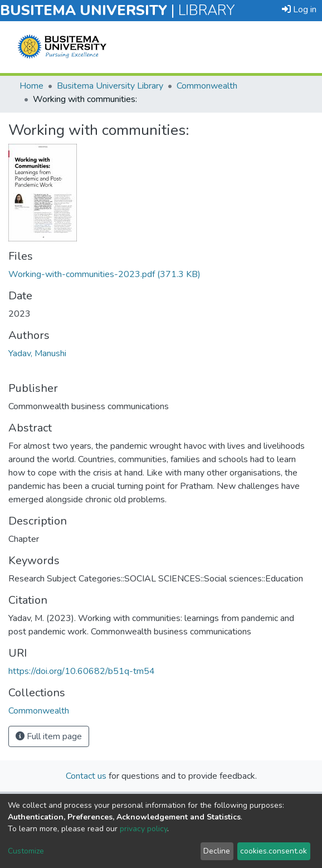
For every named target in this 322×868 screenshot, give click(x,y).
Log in (299, 9)
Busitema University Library (110, 86)
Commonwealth (207, 86)
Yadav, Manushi (37, 353)
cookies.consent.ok (274, 851)
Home (31, 86)
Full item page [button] (49, 736)
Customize (26, 851)
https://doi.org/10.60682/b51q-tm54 (82, 671)
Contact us (86, 776)
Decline (217, 851)
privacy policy (143, 829)
